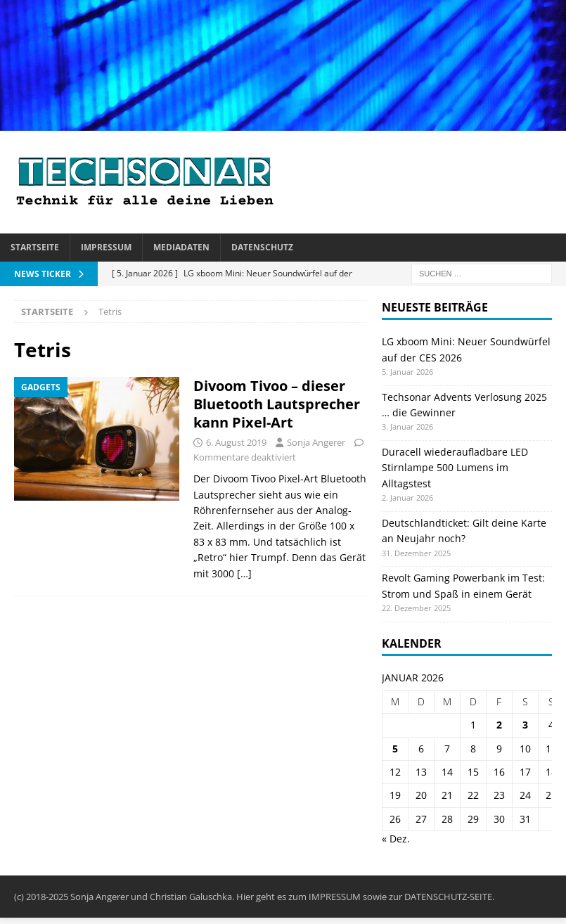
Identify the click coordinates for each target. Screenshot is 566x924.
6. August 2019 (236, 442)
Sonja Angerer (316, 442)
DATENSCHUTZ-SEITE (448, 897)
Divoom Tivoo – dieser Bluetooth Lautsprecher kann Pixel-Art (277, 404)
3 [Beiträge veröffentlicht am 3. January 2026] (525, 725)
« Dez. (396, 839)
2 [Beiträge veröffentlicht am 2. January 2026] (499, 725)
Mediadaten (181, 247)
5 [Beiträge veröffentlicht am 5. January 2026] (395, 749)
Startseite (35, 247)
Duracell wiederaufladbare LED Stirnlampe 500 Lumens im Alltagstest (455, 468)
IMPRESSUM (335, 897)
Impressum (106, 247)
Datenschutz (262, 247)
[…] (244, 573)
